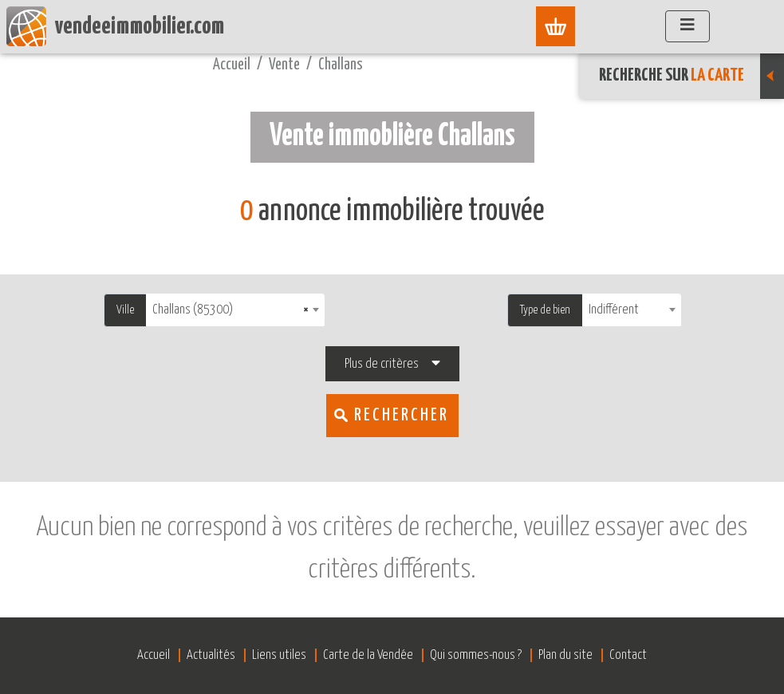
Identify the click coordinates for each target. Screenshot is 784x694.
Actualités (211, 655)
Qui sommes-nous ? (476, 655)
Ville (125, 310)
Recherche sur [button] (691, 76)
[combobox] (235, 310)
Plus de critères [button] (382, 364)
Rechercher (402, 415)
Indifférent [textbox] (614, 310)
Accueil (232, 65)
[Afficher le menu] (687, 26)
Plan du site (565, 655)
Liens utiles (279, 655)
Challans (341, 65)
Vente (284, 65)
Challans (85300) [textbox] (230, 310)
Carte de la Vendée (368, 655)
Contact (628, 655)
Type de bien (545, 310)
